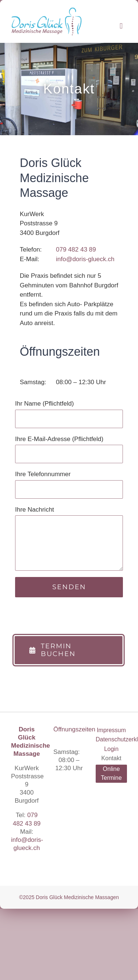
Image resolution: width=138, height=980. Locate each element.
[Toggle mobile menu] (121, 26)
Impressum (111, 730)
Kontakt (111, 758)
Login (111, 749)
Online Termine (111, 773)
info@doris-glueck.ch (85, 259)
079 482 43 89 (76, 250)
